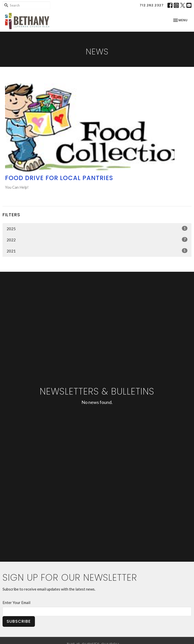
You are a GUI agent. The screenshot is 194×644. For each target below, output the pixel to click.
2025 (97, 228)
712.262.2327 (152, 5)
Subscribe (19, 621)
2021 (97, 251)
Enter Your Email (16, 602)
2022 (97, 240)
